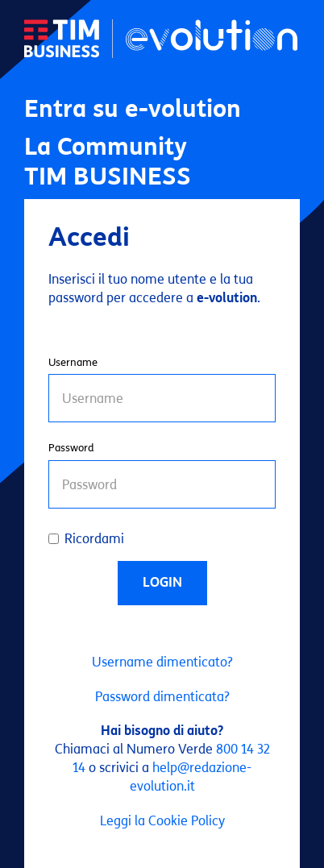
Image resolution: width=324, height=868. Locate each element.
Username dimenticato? (162, 662)
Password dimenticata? (162, 697)
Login (162, 582)
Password (71, 448)
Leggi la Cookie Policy (162, 821)
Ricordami (86, 539)
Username (73, 363)
